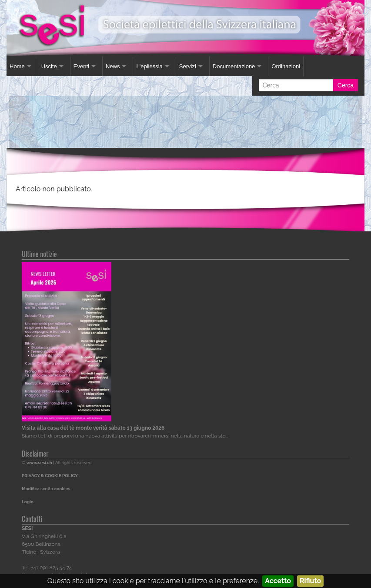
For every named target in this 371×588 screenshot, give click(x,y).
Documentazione (234, 66)
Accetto (278, 581)
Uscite (49, 66)
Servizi (188, 66)
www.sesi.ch (39, 463)
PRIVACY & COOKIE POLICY (50, 476)
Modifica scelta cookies (46, 489)
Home (17, 66)
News (113, 66)
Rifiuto (310, 581)
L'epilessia (149, 66)
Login (28, 502)
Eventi (81, 66)
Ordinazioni (286, 66)
